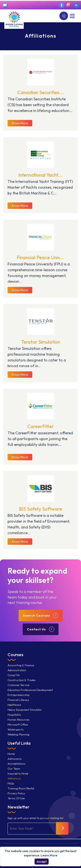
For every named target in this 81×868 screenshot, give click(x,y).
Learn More (49, 855)
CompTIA (14, 678)
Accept (42, 862)
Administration (17, 673)
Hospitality (14, 718)
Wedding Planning (18, 738)
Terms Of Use (16, 801)
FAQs (11, 787)
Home (11, 757)
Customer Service (18, 688)
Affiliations (14, 782)
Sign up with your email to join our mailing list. (36, 821)
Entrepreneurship (19, 698)
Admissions (15, 762)
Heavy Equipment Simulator (25, 713)
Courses (15, 658)
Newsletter (18, 810)
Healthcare (14, 708)
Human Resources (19, 723)
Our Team (14, 772)
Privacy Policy (16, 797)
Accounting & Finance (21, 668)
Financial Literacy (18, 703)
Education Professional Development (30, 693)
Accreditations (17, 767)
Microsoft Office (18, 728)
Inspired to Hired (18, 777)
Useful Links (19, 746)
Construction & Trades (22, 683)
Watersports (16, 733)
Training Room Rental (21, 792)
